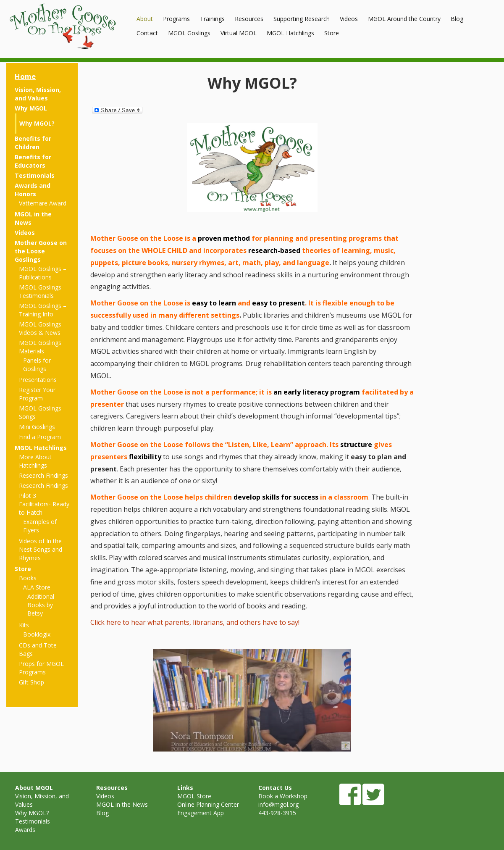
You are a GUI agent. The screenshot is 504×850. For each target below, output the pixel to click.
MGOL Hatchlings (290, 33)
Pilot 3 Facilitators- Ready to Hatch (44, 504)
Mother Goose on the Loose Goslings (41, 251)
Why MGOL (31, 108)
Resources (249, 19)
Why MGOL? (37, 123)
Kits (24, 625)
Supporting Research (302, 19)
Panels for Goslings (37, 364)
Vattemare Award (43, 203)
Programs (176, 19)
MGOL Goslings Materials (40, 347)
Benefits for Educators (33, 161)
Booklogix (37, 634)
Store (332, 33)
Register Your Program (37, 394)
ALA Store (37, 587)
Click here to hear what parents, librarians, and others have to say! (195, 622)
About (145, 19)
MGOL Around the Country (404, 19)
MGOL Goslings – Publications (43, 273)
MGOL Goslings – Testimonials (43, 291)
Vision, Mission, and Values (38, 94)
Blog (457, 19)
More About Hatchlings (35, 461)
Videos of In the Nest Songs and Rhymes (41, 549)
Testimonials (35, 175)
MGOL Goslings (189, 33)
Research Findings (43, 475)
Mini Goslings (37, 427)
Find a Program (40, 437)
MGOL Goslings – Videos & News (43, 328)
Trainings (212, 19)
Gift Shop (31, 682)
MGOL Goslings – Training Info (43, 310)
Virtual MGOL (239, 33)
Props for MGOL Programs (41, 668)
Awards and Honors (33, 190)
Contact (147, 33)
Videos (349, 19)
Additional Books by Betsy (41, 605)
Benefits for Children (33, 143)
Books (28, 578)
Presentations (38, 380)
